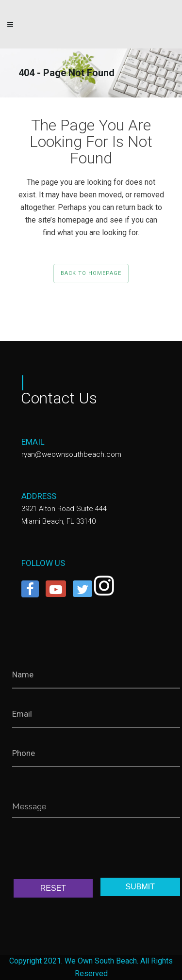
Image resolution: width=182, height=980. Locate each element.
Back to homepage (91, 273)
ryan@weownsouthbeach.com (71, 454)
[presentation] (86, 851)
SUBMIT (140, 887)
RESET (53, 888)
